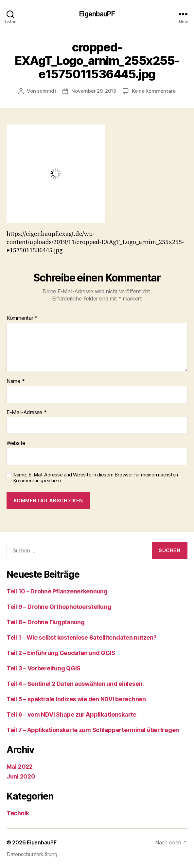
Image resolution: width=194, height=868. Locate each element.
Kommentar (22, 318)
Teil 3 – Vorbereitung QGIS (44, 668)
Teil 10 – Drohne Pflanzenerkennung (57, 591)
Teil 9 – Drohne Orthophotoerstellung (59, 607)
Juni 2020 (21, 776)
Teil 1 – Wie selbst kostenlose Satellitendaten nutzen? (81, 637)
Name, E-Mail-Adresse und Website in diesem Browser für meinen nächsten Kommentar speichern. (96, 478)
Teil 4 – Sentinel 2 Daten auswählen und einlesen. (75, 684)
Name (16, 381)
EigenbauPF (97, 14)
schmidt (46, 91)
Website (16, 443)
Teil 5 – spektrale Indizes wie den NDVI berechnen (76, 699)
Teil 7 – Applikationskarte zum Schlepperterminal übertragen (93, 730)
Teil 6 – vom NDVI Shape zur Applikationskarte (71, 714)
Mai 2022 (20, 767)
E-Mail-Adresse (27, 413)
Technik (18, 813)
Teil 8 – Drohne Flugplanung (46, 622)
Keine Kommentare (154, 91)
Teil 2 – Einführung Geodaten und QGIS (61, 653)
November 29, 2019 (94, 91)
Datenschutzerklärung (32, 854)
